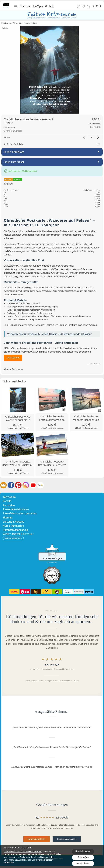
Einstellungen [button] (83, 851)
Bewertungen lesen (37, 839)
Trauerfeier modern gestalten (20, 513)
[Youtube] (33, 485)
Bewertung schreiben (67, 839)
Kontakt (49, 6)
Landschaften (30, 23)
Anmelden (79, 6)
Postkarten (6, 23)
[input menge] (91, 137)
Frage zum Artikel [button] (14, 162)
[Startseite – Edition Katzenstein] (6, 4)
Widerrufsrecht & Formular (18, 534)
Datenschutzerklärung (15, 530)
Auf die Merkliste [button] (14, 144)
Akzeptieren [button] (83, 863)
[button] (16, 6)
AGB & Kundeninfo (13, 526)
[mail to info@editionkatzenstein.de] (3, 485)
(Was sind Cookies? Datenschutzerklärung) (23, 852)
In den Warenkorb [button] (14, 152)
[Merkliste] (83, 6)
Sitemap (7, 518)
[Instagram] (26, 485)
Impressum (9, 497)
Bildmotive (18, 23)
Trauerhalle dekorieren (16, 509)
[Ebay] (40, 485)
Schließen (83, 857)
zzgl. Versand (24, 428)
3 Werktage (13, 131)
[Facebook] (11, 485)
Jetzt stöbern (13, 358)
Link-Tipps (38, 6)
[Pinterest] (18, 485)
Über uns (25, 6)
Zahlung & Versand (14, 522)
